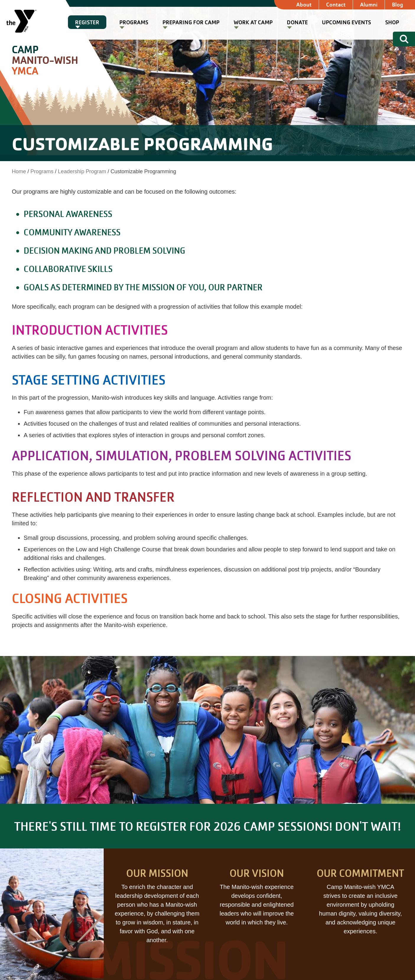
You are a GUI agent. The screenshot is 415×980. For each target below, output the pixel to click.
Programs (134, 22)
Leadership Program (82, 171)
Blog (398, 5)
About (304, 5)
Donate (297, 22)
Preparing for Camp (191, 22)
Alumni (369, 5)
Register (87, 22)
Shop (392, 22)
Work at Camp (253, 22)
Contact (336, 5)
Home (19, 171)
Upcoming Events (346, 22)
